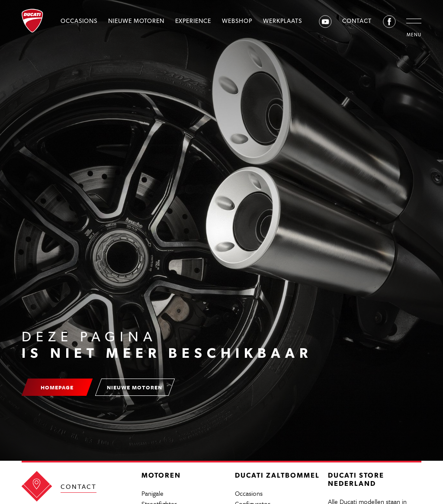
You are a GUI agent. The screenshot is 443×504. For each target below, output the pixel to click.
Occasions (79, 21)
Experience (193, 21)
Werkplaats (282, 21)
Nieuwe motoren (136, 21)
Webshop (237, 21)
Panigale (152, 493)
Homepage (57, 387)
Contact (357, 21)
